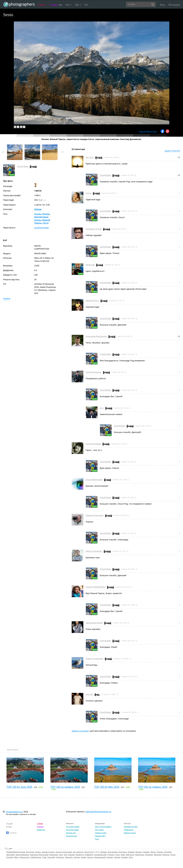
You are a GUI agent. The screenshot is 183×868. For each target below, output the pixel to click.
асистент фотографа (64, 852)
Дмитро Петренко (94, 551)
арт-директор (78, 852)
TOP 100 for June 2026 (19, 787)
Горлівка (146, 852)
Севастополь (24, 857)
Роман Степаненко (95, 659)
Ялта (131, 857)
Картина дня (71, 833)
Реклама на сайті (131, 827)
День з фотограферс (103, 827)
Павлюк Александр (95, 515)
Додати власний (172, 151)
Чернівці (125, 857)
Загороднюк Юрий (94, 623)
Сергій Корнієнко (94, 372)
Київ (66, 855)
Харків (84, 857)
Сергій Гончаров (93, 444)
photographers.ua (14, 812)
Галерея (56, 5)
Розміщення (129, 830)
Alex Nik (89, 694)
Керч (61, 855)
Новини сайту (100, 836)
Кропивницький (100, 855)
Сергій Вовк (23, 166)
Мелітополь (140, 855)
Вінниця (139, 852)
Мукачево (149, 855)
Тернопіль (60, 857)
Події (97, 839)
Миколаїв (158, 855)
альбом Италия (41, 228)
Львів (123, 855)
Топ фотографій (72, 830)
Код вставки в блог (148, 131)
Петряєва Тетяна (94, 229)
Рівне (16, 857)
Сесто (46, 223)
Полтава (10, 857)
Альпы (38, 214)
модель (38, 852)
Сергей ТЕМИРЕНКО (96, 587)
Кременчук (80, 855)
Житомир (168, 852)
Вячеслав (90, 265)
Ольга (88, 193)
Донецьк (160, 852)
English (9, 827)
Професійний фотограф (16, 852)
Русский (9, 823)
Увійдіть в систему (80, 731)
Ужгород (77, 857)
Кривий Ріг (89, 855)
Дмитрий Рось (92, 301)
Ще (78, 5)
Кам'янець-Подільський (39, 855)
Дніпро (153, 852)
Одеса (173, 855)
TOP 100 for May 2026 (107, 787)
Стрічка (42, 5)
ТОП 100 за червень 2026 (65, 787)
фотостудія (89, 852)
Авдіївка (104, 852)
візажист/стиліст (48, 852)
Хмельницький (100, 857)
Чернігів (117, 857)
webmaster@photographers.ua (98, 812)
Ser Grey (90, 157)
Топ (68, 5)
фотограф (30, 852)
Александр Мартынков (96, 336)
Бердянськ (123, 852)
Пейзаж (38, 209)
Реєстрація (174, 5)
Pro (86, 5)
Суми (44, 857)
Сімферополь (36, 857)
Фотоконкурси (71, 836)
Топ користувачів (73, 827)
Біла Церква (113, 852)
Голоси (7, 299)
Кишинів (72, 855)
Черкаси (110, 857)
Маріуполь (130, 855)
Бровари (131, 852)
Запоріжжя (10, 855)
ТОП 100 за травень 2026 (153, 787)
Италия (46, 214)
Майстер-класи (130, 833)
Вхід (162, 5)
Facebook (11, 833)
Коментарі (41, 830)
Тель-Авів (51, 857)
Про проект (99, 830)
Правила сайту (101, 833)
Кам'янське (54, 855)
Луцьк (118, 855)
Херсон (90, 857)
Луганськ (111, 855)
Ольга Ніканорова (94, 480)
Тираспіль (69, 857)
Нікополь (166, 855)
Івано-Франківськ (22, 855)
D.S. (102, 408)
